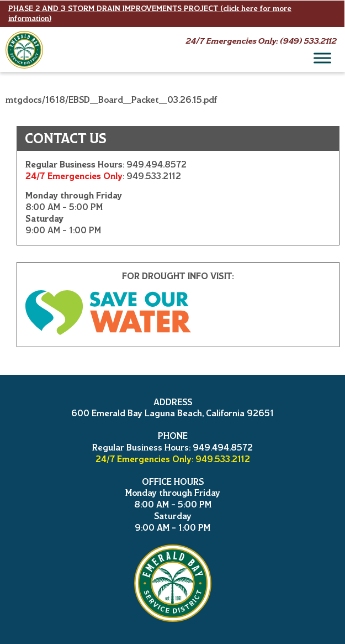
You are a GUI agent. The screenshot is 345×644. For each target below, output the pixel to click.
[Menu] (322, 58)
